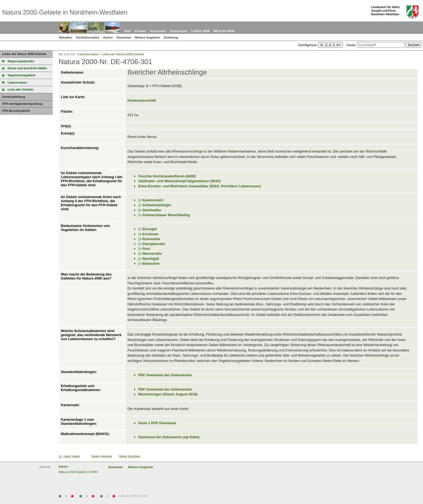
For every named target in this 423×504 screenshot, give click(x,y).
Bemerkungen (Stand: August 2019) (168, 394)
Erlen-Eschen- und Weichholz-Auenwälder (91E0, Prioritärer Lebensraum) (199, 186)
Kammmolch (153, 200)
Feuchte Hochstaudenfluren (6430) (167, 176)
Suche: (351, 45)
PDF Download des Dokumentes (165, 375)
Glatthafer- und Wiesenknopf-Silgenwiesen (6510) (179, 181)
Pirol (146, 249)
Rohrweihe (151, 239)
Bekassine (151, 263)
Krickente (150, 234)
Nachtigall (151, 259)
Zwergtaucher (154, 244)
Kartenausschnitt (142, 100)
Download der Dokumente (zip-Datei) (169, 437)
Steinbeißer (152, 210)
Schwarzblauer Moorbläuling (166, 215)
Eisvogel (149, 229)
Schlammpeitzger (157, 205)
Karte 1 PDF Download (157, 423)
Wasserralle (152, 253)
